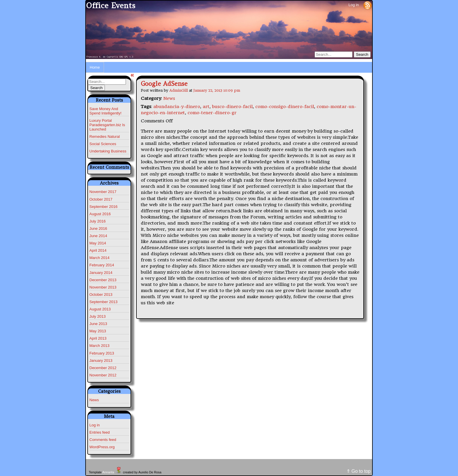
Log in (354, 5)
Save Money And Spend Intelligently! (105, 111)
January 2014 (101, 273)
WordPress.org (102, 447)
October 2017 (101, 199)
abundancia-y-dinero (177, 107)
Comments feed (103, 440)
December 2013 (103, 280)
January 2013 (101, 361)
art (206, 107)
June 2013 (98, 324)
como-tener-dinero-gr (212, 113)
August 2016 (100, 214)
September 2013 (103, 302)
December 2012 (103, 368)
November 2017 (103, 192)
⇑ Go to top (359, 471)
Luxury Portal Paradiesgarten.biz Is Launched (107, 125)
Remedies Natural (105, 137)
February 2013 (102, 353)
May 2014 (98, 243)
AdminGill (179, 90)
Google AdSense (164, 84)
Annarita (108, 472)
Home (95, 67)
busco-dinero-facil (232, 107)
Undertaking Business (108, 151)
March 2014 (99, 258)
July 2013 (98, 316)
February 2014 (102, 265)
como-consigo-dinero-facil (285, 107)
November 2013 (103, 287)
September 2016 (103, 207)
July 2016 (98, 221)
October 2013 (101, 295)
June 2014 (98, 236)
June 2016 (98, 229)
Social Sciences (103, 144)
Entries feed (99, 432)
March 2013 (99, 346)
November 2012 (103, 375)
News (94, 400)
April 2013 (98, 338)
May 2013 (98, 331)
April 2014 (98, 250)
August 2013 (100, 309)
